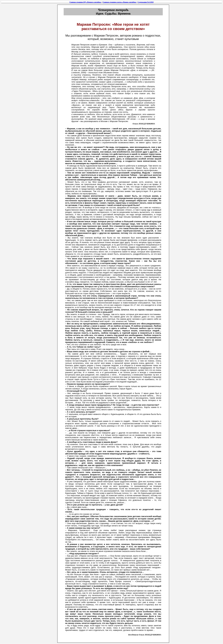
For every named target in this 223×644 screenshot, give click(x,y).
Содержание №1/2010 (146, 2)
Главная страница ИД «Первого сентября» (85, 2)
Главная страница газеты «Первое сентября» (119, 2)
